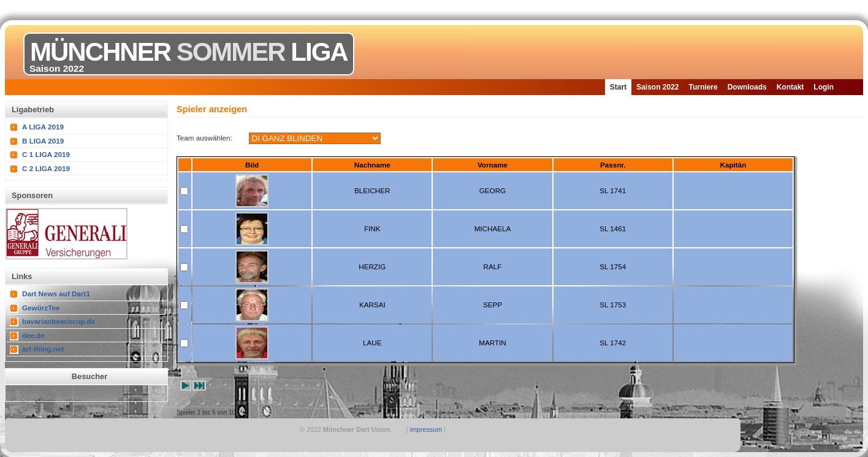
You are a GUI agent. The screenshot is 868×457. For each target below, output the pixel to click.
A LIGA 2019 (43, 127)
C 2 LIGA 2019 (46, 168)
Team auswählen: (204, 138)
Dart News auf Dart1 (56, 294)
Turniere (703, 87)
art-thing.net (43, 349)
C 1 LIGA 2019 (46, 154)
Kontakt (790, 87)
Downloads (747, 87)
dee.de (33, 335)
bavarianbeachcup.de (59, 321)
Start (618, 87)
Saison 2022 (657, 87)
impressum (426, 429)
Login (824, 87)
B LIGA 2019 (43, 141)
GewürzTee (41, 308)
